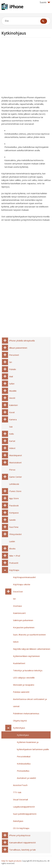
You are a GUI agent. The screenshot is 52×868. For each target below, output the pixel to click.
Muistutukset (15, 462)
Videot (12, 448)
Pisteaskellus (23, 771)
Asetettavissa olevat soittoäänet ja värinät (30, 703)
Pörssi (12, 470)
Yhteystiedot (15, 534)
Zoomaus (17, 606)
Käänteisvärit (19, 613)
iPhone (16, 7)
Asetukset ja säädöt (26, 778)
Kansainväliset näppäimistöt (22, 842)
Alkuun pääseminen (18, 348)
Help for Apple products (11, 861)
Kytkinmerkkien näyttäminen (26, 656)
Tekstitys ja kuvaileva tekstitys (28, 670)
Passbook (14, 505)
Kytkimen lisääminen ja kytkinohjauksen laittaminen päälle (33, 746)
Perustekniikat (24, 756)
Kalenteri (13, 405)
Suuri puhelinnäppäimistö (25, 814)
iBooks (12, 549)
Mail (11, 376)
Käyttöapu (14, 570)
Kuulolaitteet (19, 663)
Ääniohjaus (18, 821)
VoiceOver (18, 592)
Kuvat (12, 412)
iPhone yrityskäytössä (20, 835)
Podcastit (14, 563)
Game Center (16, 477)
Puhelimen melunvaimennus (26, 713)
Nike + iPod (15, 556)
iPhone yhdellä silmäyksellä (22, 341)
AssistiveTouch (20, 785)
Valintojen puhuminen (23, 620)
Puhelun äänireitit (21, 692)
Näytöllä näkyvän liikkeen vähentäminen (32, 649)
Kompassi (14, 513)
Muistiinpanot (16, 455)
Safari (12, 384)
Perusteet (14, 355)
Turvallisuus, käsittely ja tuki (22, 850)
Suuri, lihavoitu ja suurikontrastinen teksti (29, 638)
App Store (14, 498)
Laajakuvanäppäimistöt (24, 807)
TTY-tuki (17, 792)
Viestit (12, 398)
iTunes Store (15, 491)
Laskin (12, 541)
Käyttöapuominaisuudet (24, 577)
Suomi (45, 2)
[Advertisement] (26, 68)
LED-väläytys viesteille (24, 678)
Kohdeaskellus (24, 764)
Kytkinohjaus (19, 728)
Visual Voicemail (20, 799)
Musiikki (13, 391)
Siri (11, 362)
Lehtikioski (14, 484)
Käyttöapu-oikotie (22, 584)
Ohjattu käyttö (20, 721)
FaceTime (14, 527)
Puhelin (13, 369)
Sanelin (12, 520)
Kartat (12, 441)
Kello (12, 434)
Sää (11, 427)
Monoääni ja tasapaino (24, 685)
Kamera (13, 419)
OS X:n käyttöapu (21, 828)
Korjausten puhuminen (24, 627)
